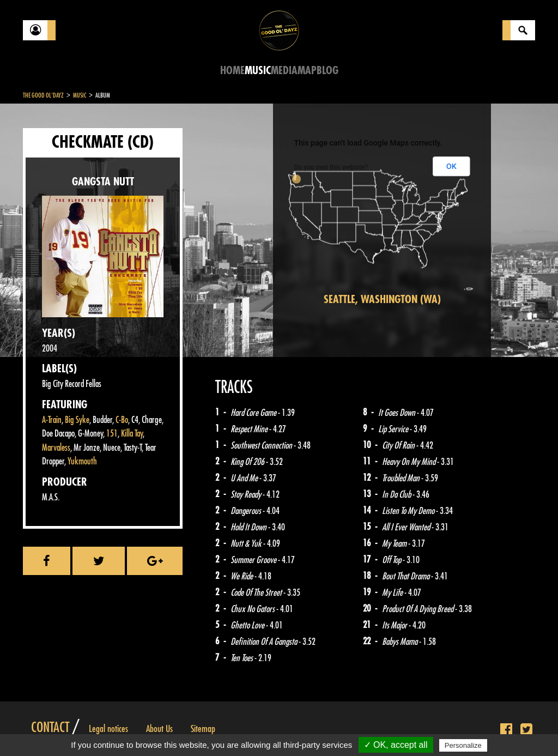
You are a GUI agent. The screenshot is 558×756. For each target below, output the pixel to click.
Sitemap (203, 729)
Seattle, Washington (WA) (382, 300)
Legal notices (108, 729)
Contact (50, 728)
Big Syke (77, 420)
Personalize (463, 745)
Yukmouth (82, 461)
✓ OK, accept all (396, 745)
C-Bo (122, 420)
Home (232, 71)
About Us (159, 729)
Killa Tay (132, 434)
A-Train (52, 420)
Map (307, 71)
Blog (327, 71)
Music (258, 71)
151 (112, 434)
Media (284, 71)
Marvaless (56, 448)
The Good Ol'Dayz (43, 95)
